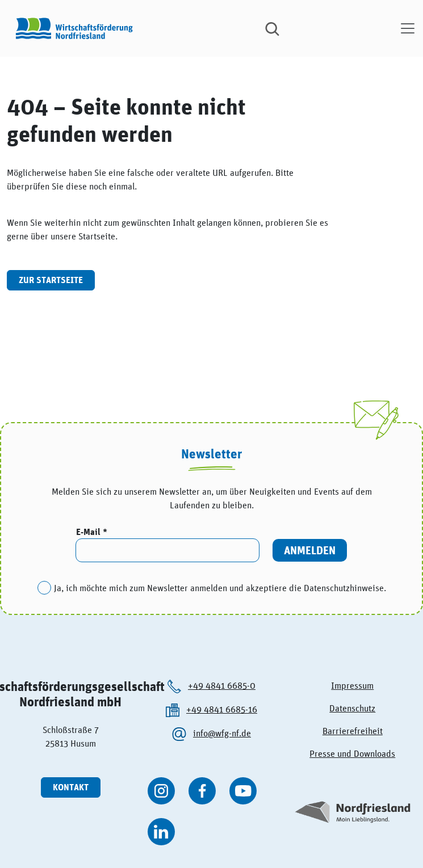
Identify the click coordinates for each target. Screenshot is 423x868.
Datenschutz (352, 708)
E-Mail (89, 532)
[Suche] (272, 28)
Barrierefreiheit (353, 731)
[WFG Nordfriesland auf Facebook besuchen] (202, 791)
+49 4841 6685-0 (222, 685)
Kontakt (71, 787)
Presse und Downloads (352, 753)
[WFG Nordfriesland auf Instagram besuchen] (161, 791)
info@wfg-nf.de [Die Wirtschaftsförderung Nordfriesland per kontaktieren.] (222, 733)
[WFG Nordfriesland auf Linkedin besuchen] (161, 832)
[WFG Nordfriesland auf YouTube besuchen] (243, 791)
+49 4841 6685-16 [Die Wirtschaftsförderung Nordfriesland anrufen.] (222, 709)
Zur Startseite (51, 280)
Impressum (352, 685)
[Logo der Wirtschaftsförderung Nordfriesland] (72, 28)
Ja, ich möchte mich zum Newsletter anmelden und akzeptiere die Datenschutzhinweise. (220, 588)
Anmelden (310, 550)
